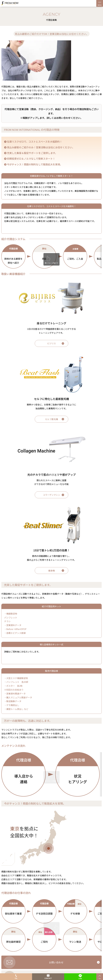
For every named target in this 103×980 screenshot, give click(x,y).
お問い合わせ (56, 962)
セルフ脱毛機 (51, 419)
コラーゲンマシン (51, 495)
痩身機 (51, 571)
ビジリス (51, 343)
